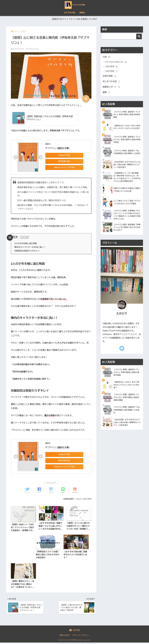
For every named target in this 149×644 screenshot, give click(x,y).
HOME (75, 632)
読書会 (82, 13)
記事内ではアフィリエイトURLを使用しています (74, 19)
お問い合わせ (65, 637)
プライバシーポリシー (81, 637)
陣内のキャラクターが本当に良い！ (30, 247)
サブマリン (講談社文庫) (57, 148)
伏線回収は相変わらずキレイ (27, 251)
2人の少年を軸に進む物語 (26, 244)
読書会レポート (112, 87)
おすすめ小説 (70, 13)
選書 (107, 93)
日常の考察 (110, 76)
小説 (77, 499)
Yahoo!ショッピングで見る (62, 168)
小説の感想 (86, 499)
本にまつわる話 (112, 82)
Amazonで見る (62, 155)
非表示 (25, 238)
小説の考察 (112, 71)
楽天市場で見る (62, 161)
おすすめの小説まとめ (116, 62)
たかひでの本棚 (75, 5)
